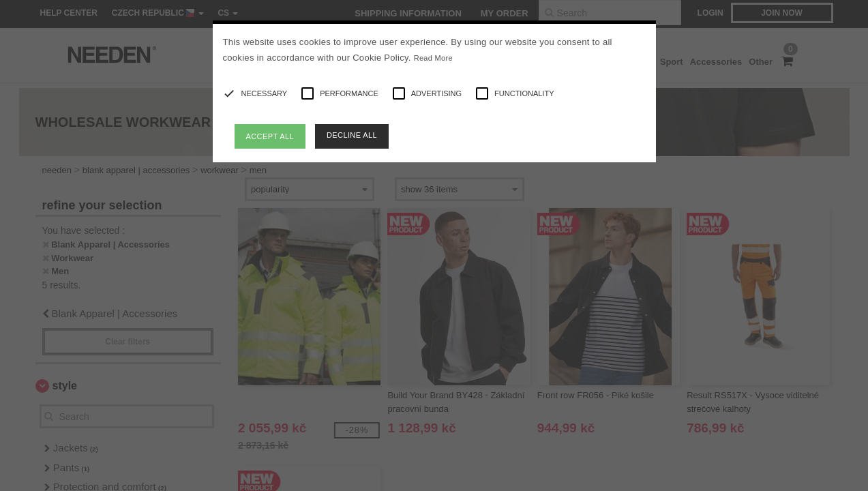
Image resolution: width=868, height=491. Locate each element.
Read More (433, 58)
